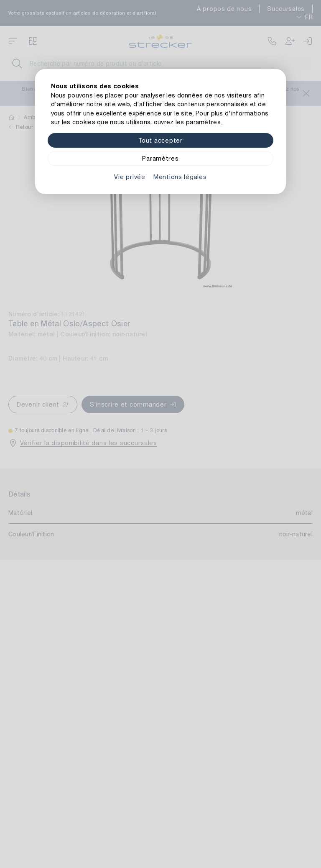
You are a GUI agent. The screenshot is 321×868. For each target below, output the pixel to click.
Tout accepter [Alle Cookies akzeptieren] (160, 140)
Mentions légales (180, 177)
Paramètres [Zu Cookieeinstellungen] (160, 158)
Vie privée (130, 177)
